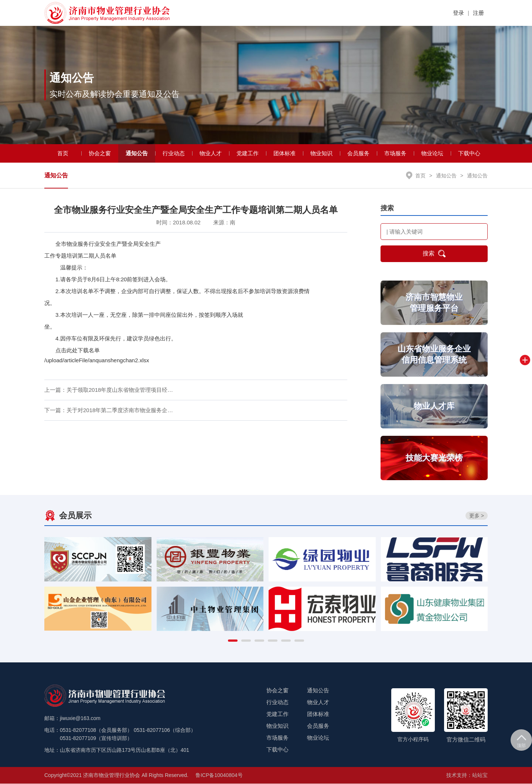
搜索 (434, 254)
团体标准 (284, 153)
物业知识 (321, 153)
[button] (233, 641)
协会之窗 (100, 153)
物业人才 (211, 153)
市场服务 (395, 153)
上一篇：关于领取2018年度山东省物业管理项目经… (109, 390)
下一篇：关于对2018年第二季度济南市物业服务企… (109, 410)
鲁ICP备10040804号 (219, 775)
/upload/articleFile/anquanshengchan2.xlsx (97, 361)
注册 (478, 13)
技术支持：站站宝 (467, 775)
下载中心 (469, 153)
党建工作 (248, 153)
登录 (458, 13)
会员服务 (358, 153)
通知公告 (137, 153)
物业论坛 (432, 153)
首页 (63, 153)
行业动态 (174, 153)
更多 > (477, 516)
